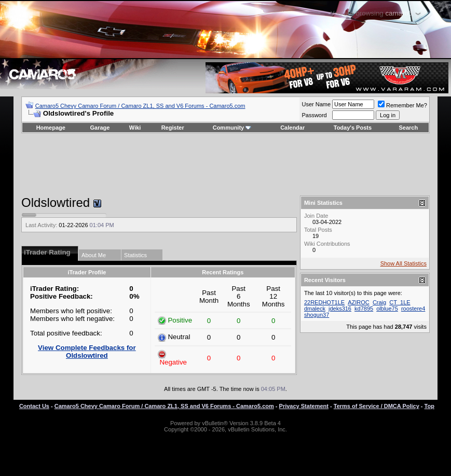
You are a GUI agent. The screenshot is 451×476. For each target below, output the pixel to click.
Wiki (135, 128)
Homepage (51, 128)
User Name (316, 104)
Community (232, 128)
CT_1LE (400, 302)
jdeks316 (340, 309)
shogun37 (317, 315)
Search (409, 128)
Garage (100, 128)
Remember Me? (402, 105)
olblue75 (387, 309)
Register (173, 128)
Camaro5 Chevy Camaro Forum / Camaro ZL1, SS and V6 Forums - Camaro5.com (140, 106)
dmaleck (315, 309)
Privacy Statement (304, 406)
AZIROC (359, 302)
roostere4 (413, 309)
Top (429, 406)
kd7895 (364, 309)
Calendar (292, 128)
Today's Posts (353, 128)
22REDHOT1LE (324, 302)
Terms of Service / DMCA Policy (377, 406)
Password (314, 115)
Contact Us (34, 406)
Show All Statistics (404, 263)
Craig (379, 302)
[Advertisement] (225, 164)
